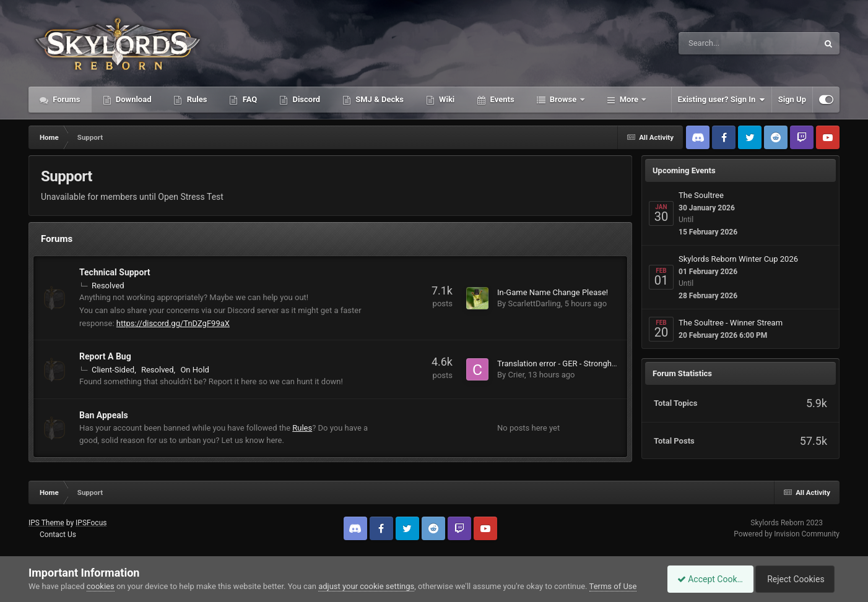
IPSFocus (91, 523)
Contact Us (58, 535)
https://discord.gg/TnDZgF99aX (173, 323)
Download (133, 99)
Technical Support (115, 272)
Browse (563, 99)
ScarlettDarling (534, 303)
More (629, 99)
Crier (516, 375)
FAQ (249, 99)
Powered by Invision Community (787, 534)
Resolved (108, 286)
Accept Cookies (704, 579)
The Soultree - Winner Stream (731, 323)
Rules (196, 99)
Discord (305, 99)
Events (501, 99)
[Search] (717, 43)
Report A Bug (105, 356)
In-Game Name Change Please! (553, 292)
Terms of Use (613, 586)
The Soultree (701, 195)
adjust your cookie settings (366, 586)
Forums (66, 99)
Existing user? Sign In (722, 100)
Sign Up (792, 99)
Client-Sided (113, 370)
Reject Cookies (797, 579)
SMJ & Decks (379, 99)
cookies (101, 586)
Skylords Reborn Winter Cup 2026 (738, 259)
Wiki (446, 99)
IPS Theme (46, 523)
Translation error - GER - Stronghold (560, 363)
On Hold (195, 370)
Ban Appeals (104, 415)
